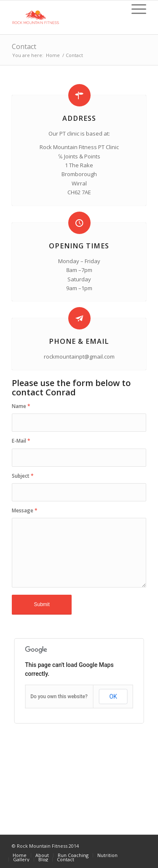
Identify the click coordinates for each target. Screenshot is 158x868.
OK (113, 697)
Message (25, 510)
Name (21, 406)
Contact (24, 46)
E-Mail (21, 441)
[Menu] (135, 9)
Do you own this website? (59, 697)
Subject (23, 476)
